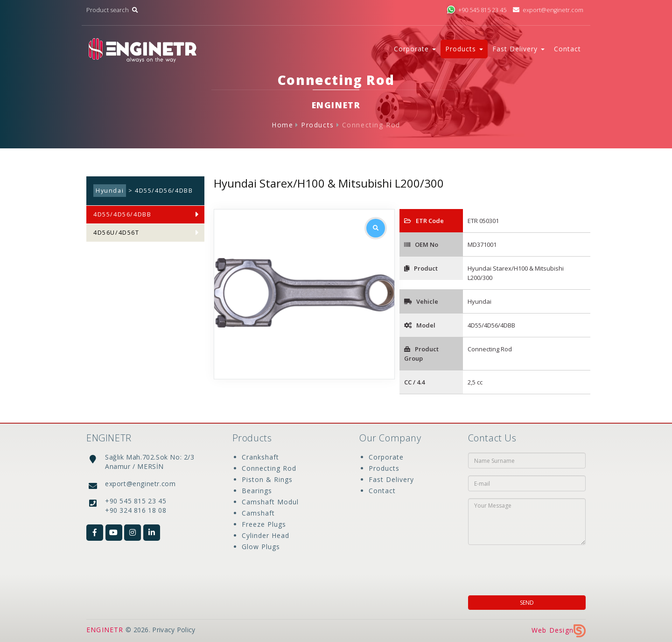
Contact (567, 49)
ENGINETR (105, 630)
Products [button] (464, 49)
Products (318, 125)
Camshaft (258, 513)
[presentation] (528, 567)
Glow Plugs (261, 547)
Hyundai (110, 191)
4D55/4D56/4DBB (122, 214)
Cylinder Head (266, 535)
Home (282, 125)
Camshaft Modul (270, 502)
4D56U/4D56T (116, 233)
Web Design (559, 630)
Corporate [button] (415, 49)
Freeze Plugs (264, 524)
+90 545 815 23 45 (476, 10)
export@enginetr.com (548, 10)
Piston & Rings (267, 479)
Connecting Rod (371, 125)
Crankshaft (260, 457)
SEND (527, 603)
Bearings (257, 491)
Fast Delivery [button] (518, 49)
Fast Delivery (391, 479)
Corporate (386, 457)
